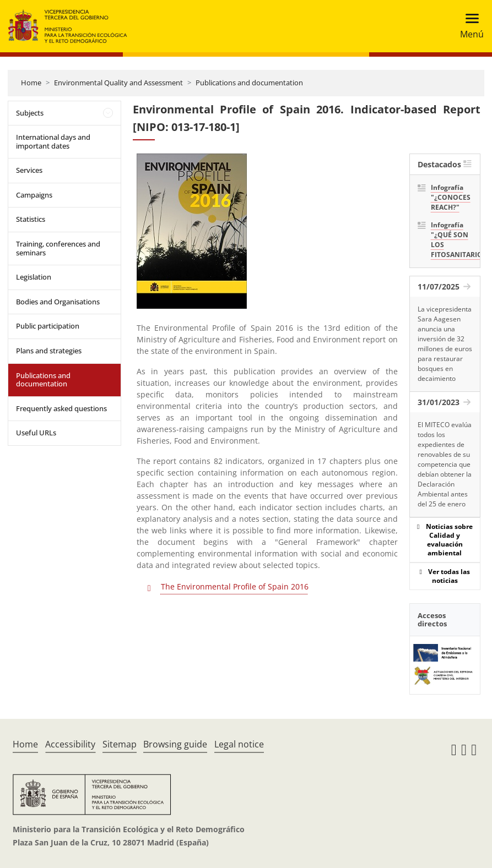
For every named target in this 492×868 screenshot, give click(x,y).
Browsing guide (175, 744)
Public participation (48, 326)
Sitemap (120, 744)
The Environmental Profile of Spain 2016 (235, 586)
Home (31, 83)
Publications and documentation (249, 83)
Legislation (34, 277)
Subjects (30, 113)
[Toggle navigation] (469, 26)
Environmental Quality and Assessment (118, 83)
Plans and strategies (49, 351)
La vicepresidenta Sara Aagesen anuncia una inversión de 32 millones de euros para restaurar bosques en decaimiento (445, 344)
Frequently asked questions (61, 408)
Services (29, 170)
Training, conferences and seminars (58, 248)
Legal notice (239, 744)
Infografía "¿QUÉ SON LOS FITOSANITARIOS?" (452, 240)
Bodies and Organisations (58, 302)
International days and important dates (53, 141)
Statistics (31, 219)
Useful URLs (36, 433)
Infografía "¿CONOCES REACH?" (451, 197)
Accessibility (70, 744)
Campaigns (34, 195)
